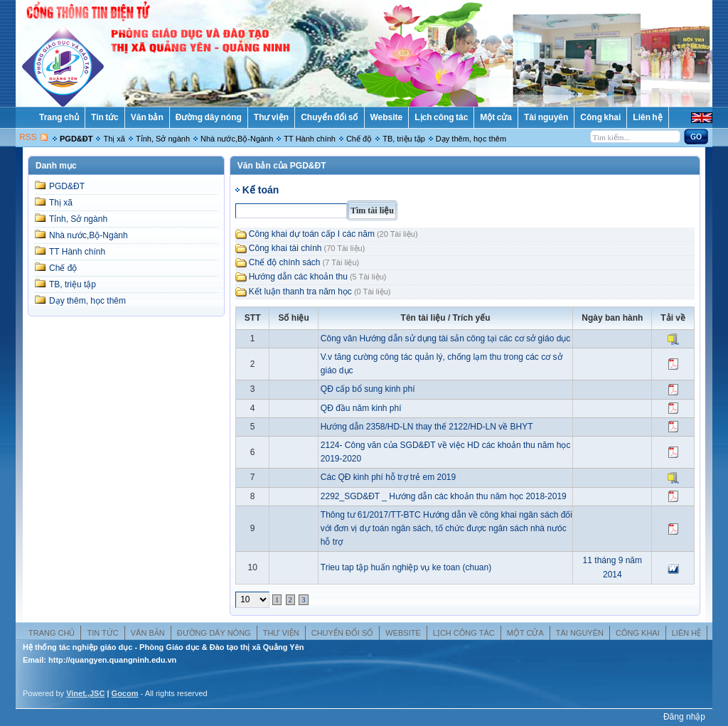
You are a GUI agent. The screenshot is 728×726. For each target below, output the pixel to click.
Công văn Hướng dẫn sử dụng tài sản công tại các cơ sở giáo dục (446, 338)
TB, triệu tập (404, 139)
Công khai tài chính (285, 248)
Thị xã (114, 139)
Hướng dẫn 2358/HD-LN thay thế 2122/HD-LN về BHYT (427, 427)
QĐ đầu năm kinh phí (361, 408)
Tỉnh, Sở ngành (163, 139)
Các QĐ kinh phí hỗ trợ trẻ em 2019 (388, 477)
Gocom (125, 693)
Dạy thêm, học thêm (471, 139)
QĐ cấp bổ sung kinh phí (368, 389)
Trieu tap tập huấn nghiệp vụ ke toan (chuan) (406, 567)
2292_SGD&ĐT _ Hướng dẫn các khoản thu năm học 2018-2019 (444, 496)
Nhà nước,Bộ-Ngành (237, 139)
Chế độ (359, 139)
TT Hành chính (310, 139)
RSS (28, 137)
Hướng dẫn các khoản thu (298, 277)
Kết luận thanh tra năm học (300, 292)
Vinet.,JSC (85, 693)
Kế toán (261, 190)
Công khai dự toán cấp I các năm (312, 234)
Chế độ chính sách (285, 262)
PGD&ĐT (76, 139)
